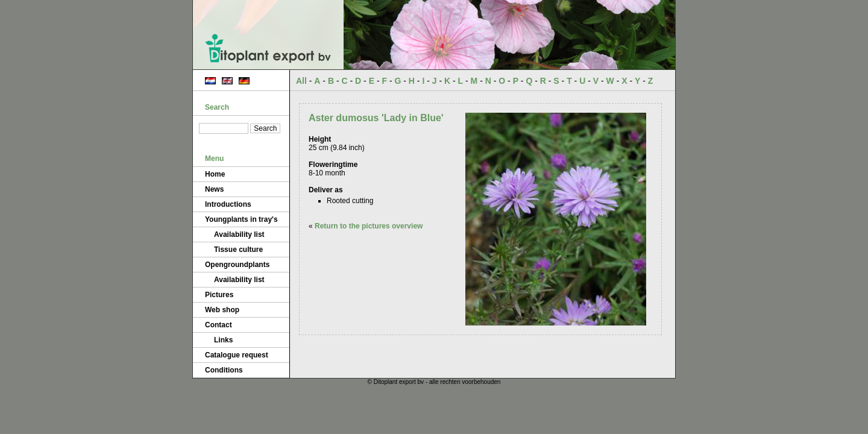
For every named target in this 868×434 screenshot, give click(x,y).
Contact (219, 325)
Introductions (228, 204)
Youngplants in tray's (241, 219)
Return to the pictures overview (369, 226)
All (301, 81)
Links (223, 340)
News (214, 189)
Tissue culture (238, 250)
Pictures (219, 295)
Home (215, 174)
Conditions (224, 370)
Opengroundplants (237, 265)
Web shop (222, 310)
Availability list (239, 234)
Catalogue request (237, 355)
